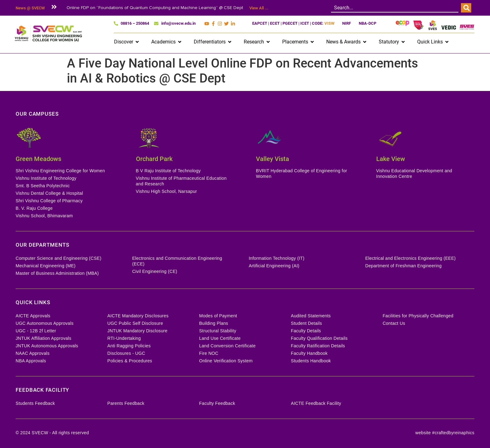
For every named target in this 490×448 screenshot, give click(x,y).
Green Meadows (38, 159)
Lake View (391, 159)
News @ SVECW (30, 8)
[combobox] (395, 8)
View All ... (259, 8)
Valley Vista (272, 159)
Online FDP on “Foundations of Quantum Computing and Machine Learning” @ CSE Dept (155, 8)
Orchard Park (154, 159)
